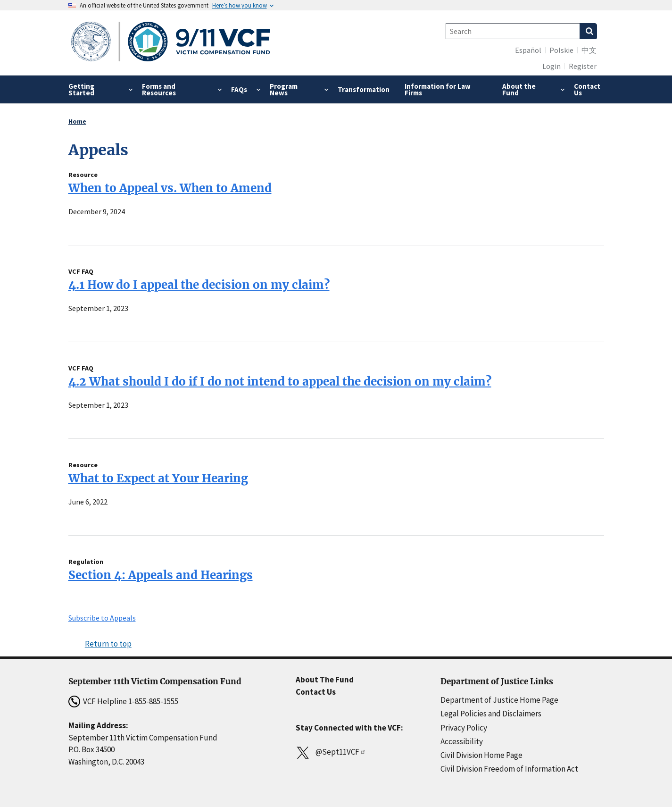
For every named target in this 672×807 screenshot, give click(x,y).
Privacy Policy (464, 728)
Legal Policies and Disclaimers (491, 714)
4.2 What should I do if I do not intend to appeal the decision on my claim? (280, 382)
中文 (589, 50)
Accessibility (462, 741)
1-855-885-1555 (153, 701)
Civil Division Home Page (481, 755)
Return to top (108, 644)
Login (552, 66)
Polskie (561, 50)
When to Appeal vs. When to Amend (170, 188)
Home (77, 121)
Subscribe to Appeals (102, 618)
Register (583, 66)
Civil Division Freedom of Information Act (509, 769)
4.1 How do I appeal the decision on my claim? (199, 285)
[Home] (171, 43)
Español (528, 50)
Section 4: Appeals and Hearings (161, 575)
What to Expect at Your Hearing (158, 478)
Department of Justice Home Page (499, 700)
